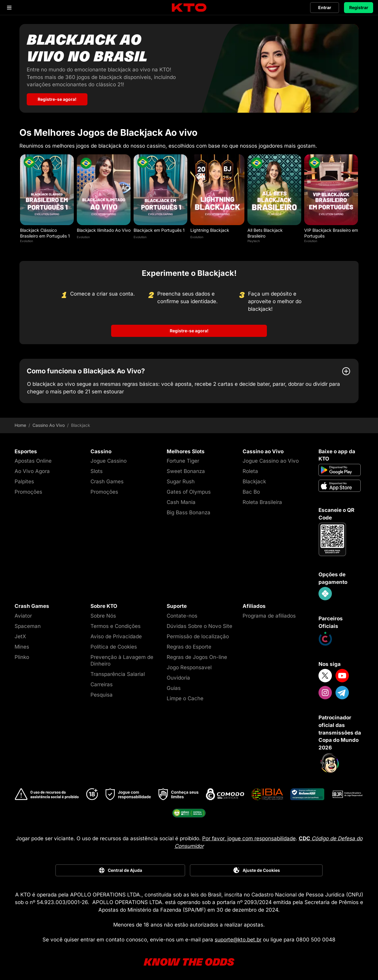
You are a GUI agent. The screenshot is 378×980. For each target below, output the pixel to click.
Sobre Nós (103, 614)
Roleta (250, 470)
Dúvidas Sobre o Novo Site (199, 625)
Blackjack (254, 480)
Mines (22, 645)
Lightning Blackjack (210, 229)
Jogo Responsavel (189, 666)
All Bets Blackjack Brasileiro (265, 231)
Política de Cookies (114, 645)
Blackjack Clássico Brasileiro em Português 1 (45, 231)
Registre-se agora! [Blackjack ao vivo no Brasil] (57, 98)
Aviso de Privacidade (116, 635)
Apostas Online (33, 459)
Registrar (359, 7)
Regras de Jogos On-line (197, 656)
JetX (20, 635)
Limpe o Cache (185, 697)
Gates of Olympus (189, 490)
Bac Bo (251, 490)
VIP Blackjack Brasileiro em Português (331, 231)
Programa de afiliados (269, 614)
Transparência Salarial (118, 673)
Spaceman (28, 625)
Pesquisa (102, 693)
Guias (174, 687)
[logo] (189, 8)
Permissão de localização (198, 635)
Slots (97, 470)
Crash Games (107, 480)
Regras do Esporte (189, 645)
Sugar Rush (181, 480)
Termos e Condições (116, 625)
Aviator (23, 614)
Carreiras (102, 683)
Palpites (24, 480)
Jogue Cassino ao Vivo (271, 459)
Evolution (27, 239)
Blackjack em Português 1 (159, 229)
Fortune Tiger (183, 459)
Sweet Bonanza (186, 470)
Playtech (254, 239)
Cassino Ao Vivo (49, 424)
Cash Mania (181, 501)
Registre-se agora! (189, 329)
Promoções (28, 490)
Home (20, 424)
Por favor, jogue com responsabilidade (249, 837)
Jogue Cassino (109, 459)
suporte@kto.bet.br (238, 938)
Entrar (325, 7)
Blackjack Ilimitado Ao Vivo (104, 229)
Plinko (22, 656)
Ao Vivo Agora (32, 470)
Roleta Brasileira (262, 501)
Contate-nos (182, 614)
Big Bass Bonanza (189, 511)
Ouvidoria (178, 676)
